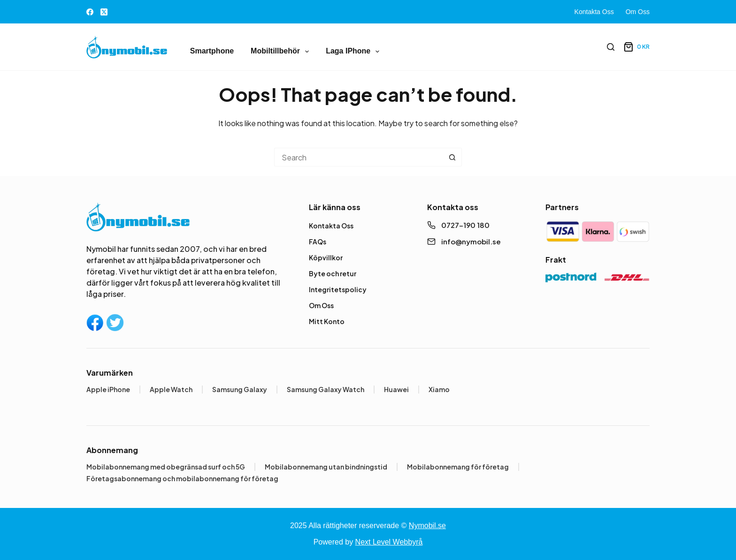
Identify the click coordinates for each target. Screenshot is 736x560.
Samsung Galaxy (240, 389)
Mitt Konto (327, 321)
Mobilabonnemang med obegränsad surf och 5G (166, 467)
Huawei (396, 389)
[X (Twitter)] (104, 12)
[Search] (611, 47)
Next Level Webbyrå (389, 542)
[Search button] (452, 157)
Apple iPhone (108, 389)
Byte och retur (333, 273)
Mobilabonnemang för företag (458, 467)
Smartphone (212, 51)
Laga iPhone (354, 52)
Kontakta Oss (594, 12)
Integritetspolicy (338, 289)
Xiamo (439, 389)
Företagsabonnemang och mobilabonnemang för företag (182, 478)
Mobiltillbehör (282, 52)
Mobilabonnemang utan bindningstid (326, 467)
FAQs (318, 242)
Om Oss (638, 12)
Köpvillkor (326, 257)
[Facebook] (90, 12)
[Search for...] (359, 157)
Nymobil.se (427, 526)
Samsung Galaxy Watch (326, 389)
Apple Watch (171, 389)
